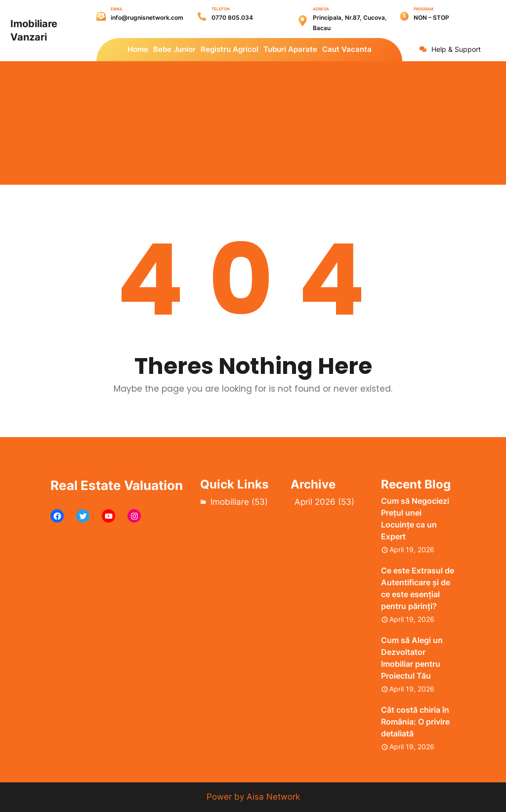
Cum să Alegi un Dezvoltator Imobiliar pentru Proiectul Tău (412, 658)
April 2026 (315, 502)
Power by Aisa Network (253, 797)
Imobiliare (230, 502)
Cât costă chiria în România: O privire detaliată (415, 722)
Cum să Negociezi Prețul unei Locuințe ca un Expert (415, 519)
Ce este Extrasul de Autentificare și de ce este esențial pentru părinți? (418, 588)
